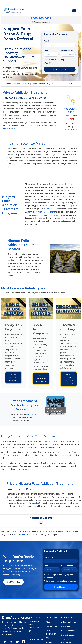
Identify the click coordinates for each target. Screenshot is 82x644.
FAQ (48, 638)
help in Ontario (22, 469)
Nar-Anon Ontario (21, 535)
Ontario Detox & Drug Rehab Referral (29, 84)
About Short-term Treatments (41, 379)
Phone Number (67, 50)
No (52, 63)
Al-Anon (52, 531)
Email (46, 50)
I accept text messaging (54, 60)
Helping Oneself (36, 639)
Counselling (66, 626)
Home (8, 84)
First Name (48, 41)
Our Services (52, 626)
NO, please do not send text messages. (61, 581)
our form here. (71, 130)
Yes (47, 63)
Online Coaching (68, 635)
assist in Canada (39, 503)
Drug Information (51, 632)
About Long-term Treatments (13, 377)
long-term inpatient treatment (42, 212)
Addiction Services (70, 622)
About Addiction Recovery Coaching (69, 379)
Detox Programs (68, 631)
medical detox (50, 209)
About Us (50, 622)
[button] (74, 10)
